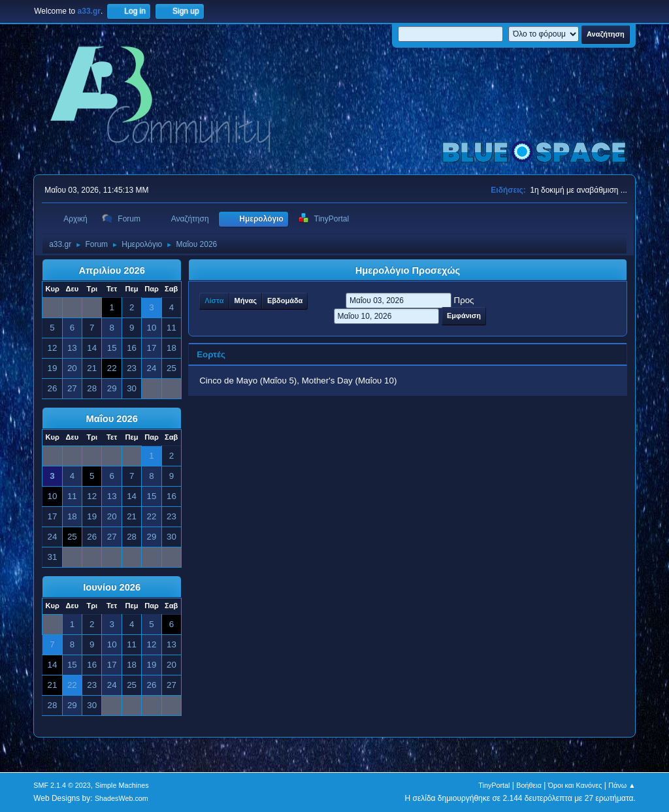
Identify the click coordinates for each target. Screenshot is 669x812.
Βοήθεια (529, 785)
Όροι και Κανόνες (575, 785)
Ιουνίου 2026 (112, 587)
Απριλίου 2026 (112, 270)
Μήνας (246, 300)
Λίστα (214, 300)
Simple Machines (122, 785)
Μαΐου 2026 (111, 419)
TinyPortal (494, 785)
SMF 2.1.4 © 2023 (62, 785)
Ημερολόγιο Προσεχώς (408, 270)
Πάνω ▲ (622, 785)
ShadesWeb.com (122, 798)
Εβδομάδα (285, 300)
